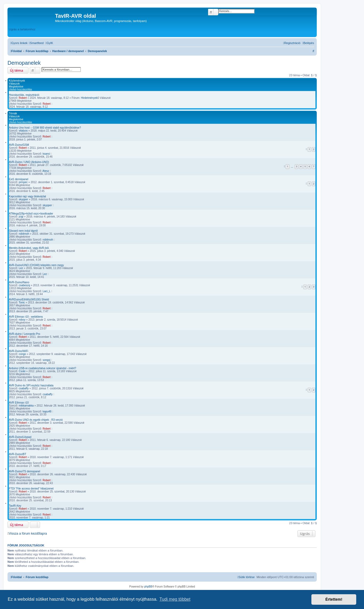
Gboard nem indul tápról (23, 231)
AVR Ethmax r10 (19, 403)
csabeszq (24, 285)
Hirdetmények (89, 98)
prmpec (23, 182)
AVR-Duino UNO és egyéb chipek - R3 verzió (36, 420)
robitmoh (24, 234)
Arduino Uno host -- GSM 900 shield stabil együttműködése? (45, 128)
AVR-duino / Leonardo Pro (25, 334)
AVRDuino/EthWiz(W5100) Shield (29, 300)
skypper (23, 199)
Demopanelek (24, 63)
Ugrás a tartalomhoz (22, 29)
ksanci (46, 154)
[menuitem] (36, 43)
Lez (21, 268)
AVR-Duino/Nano (19, 282)
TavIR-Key (15, 506)
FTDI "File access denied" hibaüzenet (31, 489)
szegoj (47, 360)
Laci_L (47, 291)
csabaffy (24, 388)
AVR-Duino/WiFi (19, 351)
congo (22, 354)
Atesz (46, 171)
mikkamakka (26, 406)
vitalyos (23, 131)
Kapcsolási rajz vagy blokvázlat (27, 196)
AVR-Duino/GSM (19, 145)
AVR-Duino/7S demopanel (25, 471)
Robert (23, 98)
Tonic (22, 302)
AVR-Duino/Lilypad (20, 437)
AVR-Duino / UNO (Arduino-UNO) (29, 162)
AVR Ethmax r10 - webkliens (26, 317)
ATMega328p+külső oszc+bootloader (31, 214)
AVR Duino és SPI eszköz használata (31, 385)
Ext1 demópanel (19, 179)
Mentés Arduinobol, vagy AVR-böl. (29, 248)
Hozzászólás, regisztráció (24, 95)
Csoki (22, 371)
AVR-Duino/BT (18, 454)
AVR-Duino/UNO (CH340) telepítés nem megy (36, 265)
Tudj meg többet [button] (175, 599)
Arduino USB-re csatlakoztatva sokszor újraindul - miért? (43, 368)
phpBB (148, 587)
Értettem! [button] (334, 599)
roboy (22, 320)
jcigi (21, 217)
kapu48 (47, 412)
